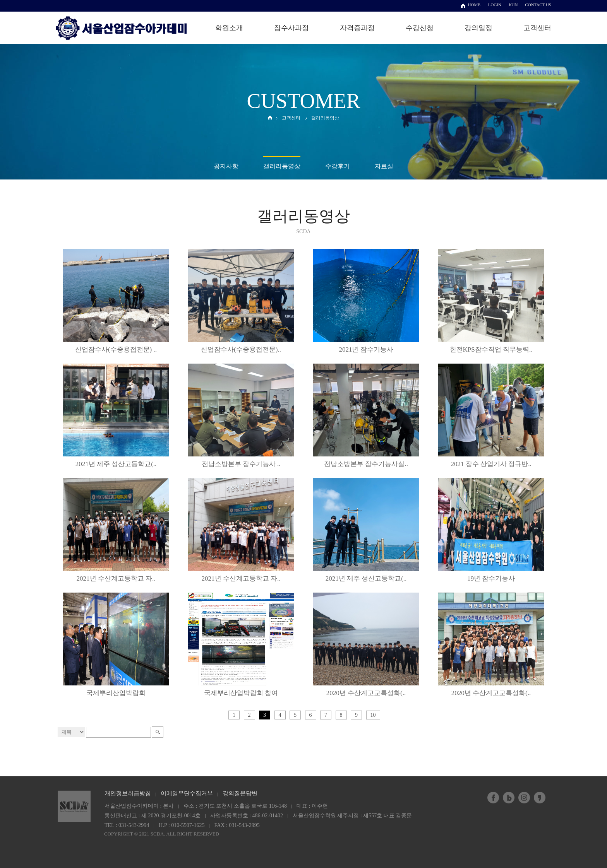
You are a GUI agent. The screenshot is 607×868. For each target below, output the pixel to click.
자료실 (384, 166)
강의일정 (478, 28)
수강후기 (338, 166)
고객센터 (537, 28)
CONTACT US (538, 5)
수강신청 (420, 28)
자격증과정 (357, 28)
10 (373, 715)
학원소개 (229, 28)
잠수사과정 (291, 28)
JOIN (513, 5)
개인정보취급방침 (128, 793)
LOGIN (495, 5)
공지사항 (226, 166)
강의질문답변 (240, 793)
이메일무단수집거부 (187, 793)
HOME (474, 5)
